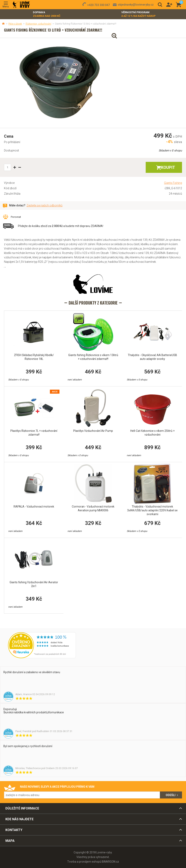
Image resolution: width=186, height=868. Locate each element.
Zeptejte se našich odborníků (45, 205)
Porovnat (16, 217)
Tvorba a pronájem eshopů (84, 862)
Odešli (171, 795)
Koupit (168, 167)
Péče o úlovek (15, 24)
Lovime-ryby (21, 5)
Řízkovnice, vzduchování (38, 24)
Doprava (47, 14)
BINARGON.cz (110, 862)
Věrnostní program (139, 14)
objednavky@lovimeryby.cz (136, 5)
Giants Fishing (173, 183)
